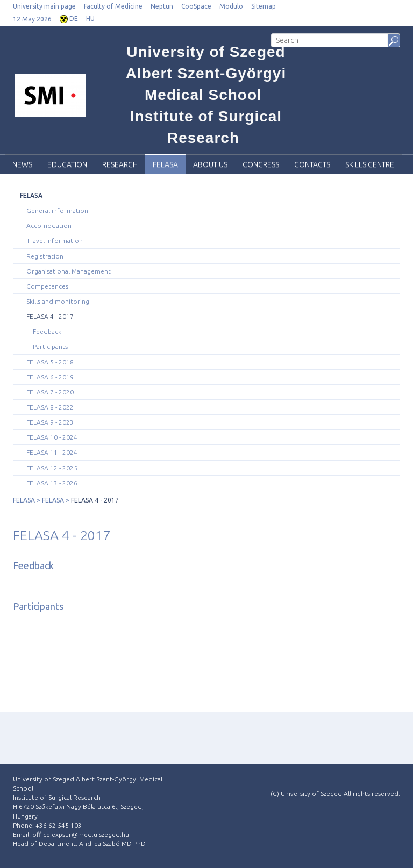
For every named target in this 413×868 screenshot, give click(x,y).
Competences (47, 286)
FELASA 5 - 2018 (50, 362)
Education (67, 164)
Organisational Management (69, 271)
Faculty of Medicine (113, 6)
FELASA (165, 164)
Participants (50, 346)
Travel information (55, 241)
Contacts (312, 164)
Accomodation (49, 225)
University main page (44, 6)
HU (90, 19)
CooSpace (196, 6)
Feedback (47, 331)
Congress (261, 164)
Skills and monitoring (58, 301)
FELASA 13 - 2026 (52, 483)
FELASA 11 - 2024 (52, 452)
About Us (210, 164)
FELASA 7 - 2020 (50, 392)
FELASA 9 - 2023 (50, 422)
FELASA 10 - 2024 (52, 437)
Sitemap (264, 6)
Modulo (231, 6)
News (22, 164)
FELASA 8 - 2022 (50, 407)
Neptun (162, 6)
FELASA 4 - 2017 (50, 316)
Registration (45, 256)
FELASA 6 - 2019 (50, 377)
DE (74, 19)
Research (120, 164)
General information (57, 210)
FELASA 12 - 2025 (52, 468)
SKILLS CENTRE (370, 164)
